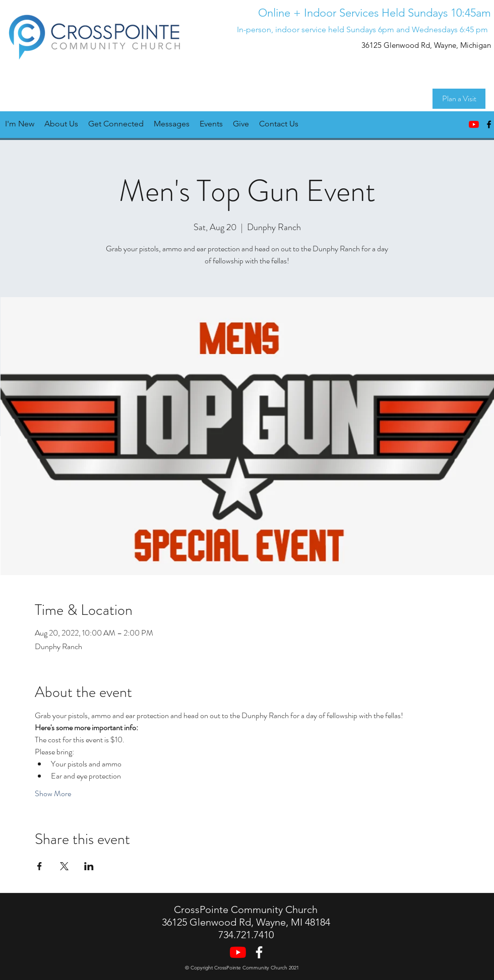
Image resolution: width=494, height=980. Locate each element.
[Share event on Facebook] (40, 866)
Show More (53, 794)
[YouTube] (474, 124)
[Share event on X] (64, 866)
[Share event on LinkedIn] (89, 866)
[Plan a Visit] (459, 99)
